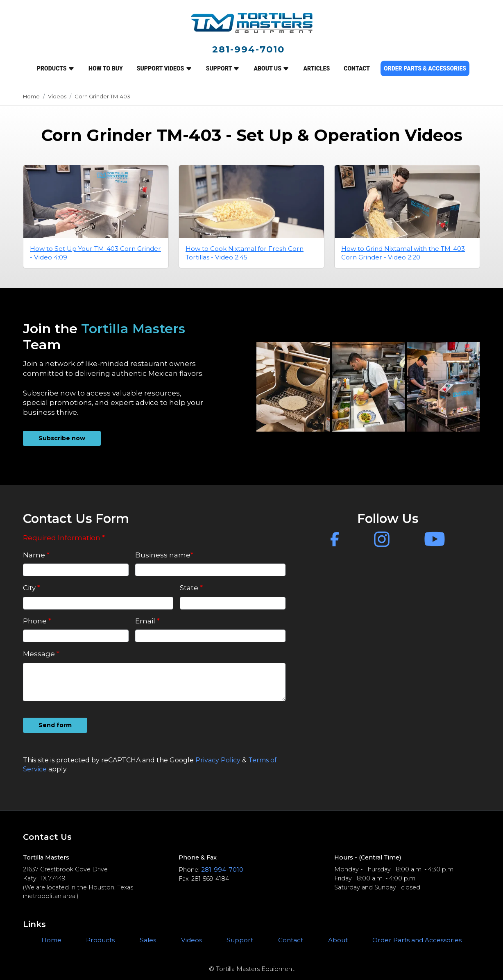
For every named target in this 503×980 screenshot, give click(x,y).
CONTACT (357, 68)
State (191, 588)
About (338, 940)
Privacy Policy (218, 760)
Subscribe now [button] (62, 438)
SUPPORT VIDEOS (164, 68)
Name (36, 555)
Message (41, 654)
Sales (148, 940)
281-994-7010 (248, 49)
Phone (37, 621)
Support (240, 940)
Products (56, 68)
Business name (164, 555)
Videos (57, 96)
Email (147, 621)
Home (31, 96)
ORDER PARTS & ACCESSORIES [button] (425, 68)
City (32, 588)
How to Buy (106, 68)
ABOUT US (271, 68)
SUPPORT (223, 68)
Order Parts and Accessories (417, 940)
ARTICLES (316, 68)
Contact (291, 940)
